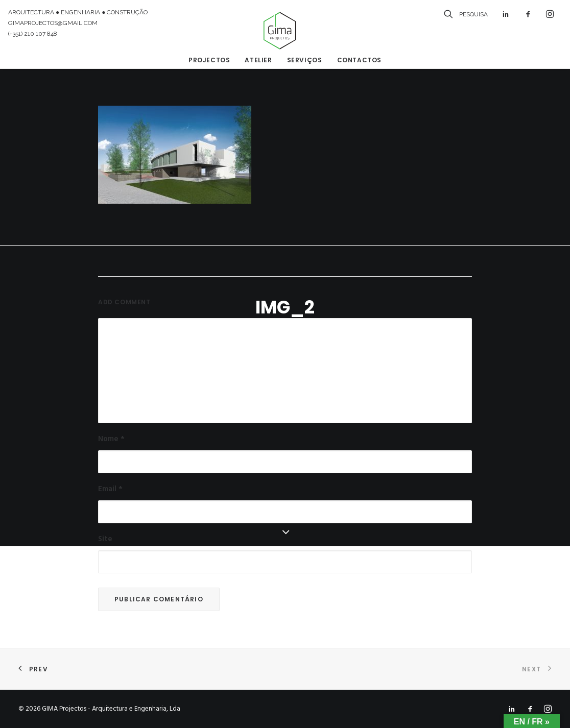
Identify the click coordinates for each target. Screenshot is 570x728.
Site (105, 539)
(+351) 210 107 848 (33, 34)
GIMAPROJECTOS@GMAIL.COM (53, 23)
